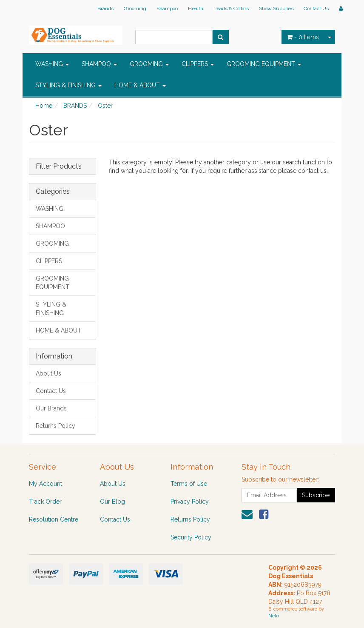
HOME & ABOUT (140, 85)
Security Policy (191, 537)
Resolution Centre (54, 519)
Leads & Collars (231, 9)
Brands (105, 9)
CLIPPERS (198, 64)
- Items (303, 37)
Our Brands (51, 408)
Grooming (135, 9)
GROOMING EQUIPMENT (264, 64)
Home (44, 106)
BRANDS (75, 106)
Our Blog (112, 502)
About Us (48, 373)
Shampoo (167, 9)
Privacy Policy (190, 502)
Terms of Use (189, 484)
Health (196, 9)
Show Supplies (276, 9)
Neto (274, 616)
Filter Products (59, 166)
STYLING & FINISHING (68, 85)
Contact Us (316, 9)
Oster (105, 106)
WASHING (52, 64)
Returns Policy (55, 426)
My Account (45, 484)
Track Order (45, 502)
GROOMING (149, 64)
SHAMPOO (99, 64)
